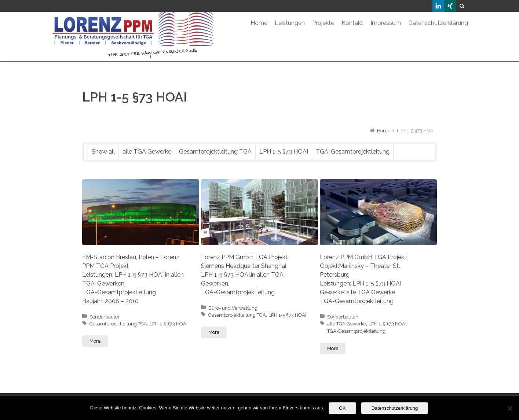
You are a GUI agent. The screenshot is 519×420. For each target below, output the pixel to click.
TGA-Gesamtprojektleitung (353, 152)
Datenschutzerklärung (395, 408)
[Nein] (510, 408)
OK (342, 408)
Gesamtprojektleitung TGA (215, 152)
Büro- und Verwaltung (233, 308)
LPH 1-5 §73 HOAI (284, 152)
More (95, 341)
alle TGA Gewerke (147, 152)
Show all (103, 152)
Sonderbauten (105, 317)
